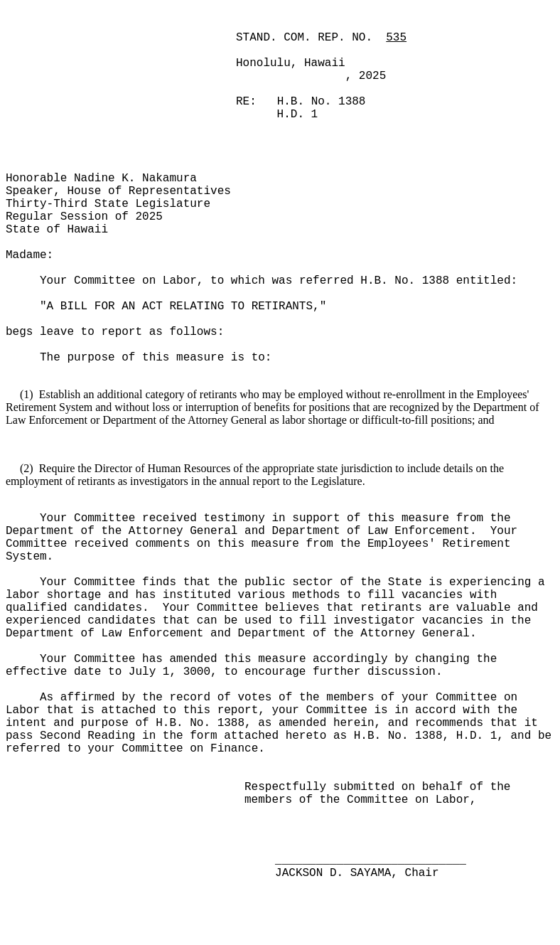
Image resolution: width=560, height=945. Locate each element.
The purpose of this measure (135, 358)
